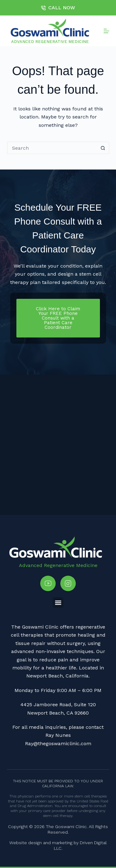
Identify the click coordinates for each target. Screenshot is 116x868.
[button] (58, 602)
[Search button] (103, 148)
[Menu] (106, 31)
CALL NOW (58, 8)
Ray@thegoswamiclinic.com (58, 743)
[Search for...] (52, 148)
